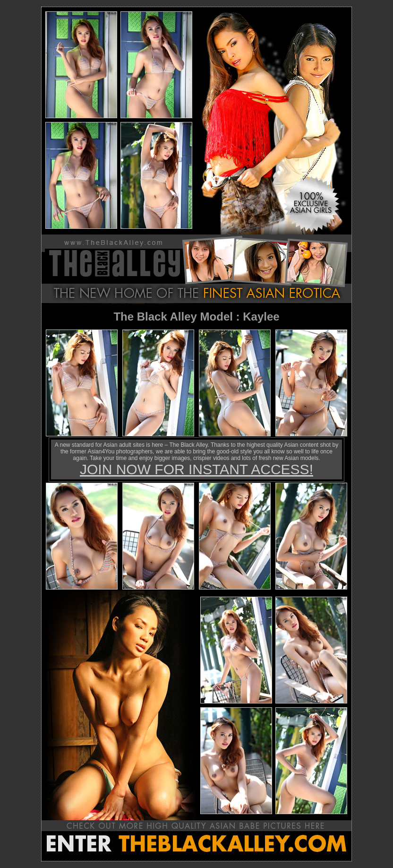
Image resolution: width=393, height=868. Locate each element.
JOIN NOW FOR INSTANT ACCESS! (196, 469)
